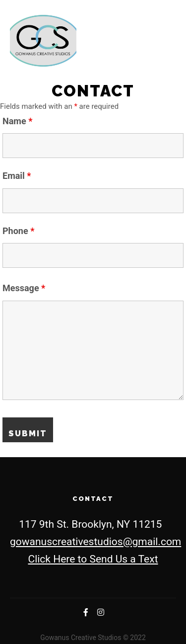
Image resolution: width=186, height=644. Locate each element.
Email (17, 176)
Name (17, 121)
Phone (18, 231)
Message (24, 288)
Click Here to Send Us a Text (93, 559)
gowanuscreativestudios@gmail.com (95, 542)
